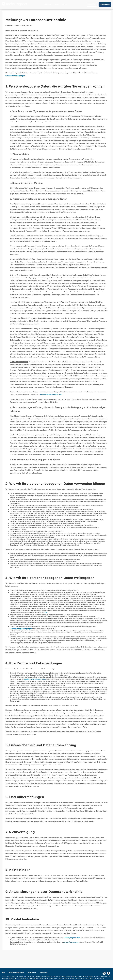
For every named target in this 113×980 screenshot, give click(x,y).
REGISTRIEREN (105, 4)
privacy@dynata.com (73, 938)
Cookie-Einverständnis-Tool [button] (51, 395)
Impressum (43, 973)
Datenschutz (32, 973)
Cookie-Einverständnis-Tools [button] (35, 679)
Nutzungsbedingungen (16, 973)
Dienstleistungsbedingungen (21, 629)
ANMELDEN (92, 4)
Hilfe (3, 973)
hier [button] (46, 612)
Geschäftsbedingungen (15, 76)
